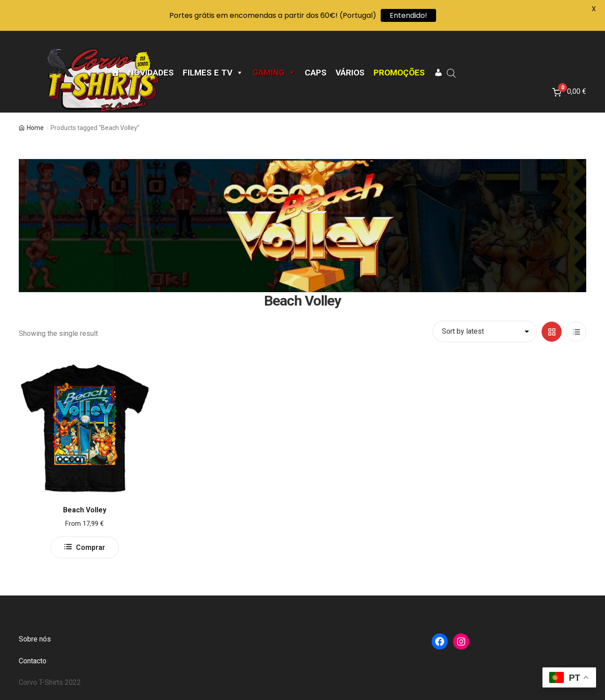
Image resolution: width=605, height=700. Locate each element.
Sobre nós (35, 639)
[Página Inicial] (115, 73)
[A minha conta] (438, 73)
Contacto (33, 661)
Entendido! (408, 15)
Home (35, 128)
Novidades (151, 73)
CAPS (316, 73)
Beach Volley (85, 510)
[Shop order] (485, 331)
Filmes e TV (213, 73)
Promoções (399, 73)
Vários (350, 73)
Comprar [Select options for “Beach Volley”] (90, 547)
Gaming (274, 73)
